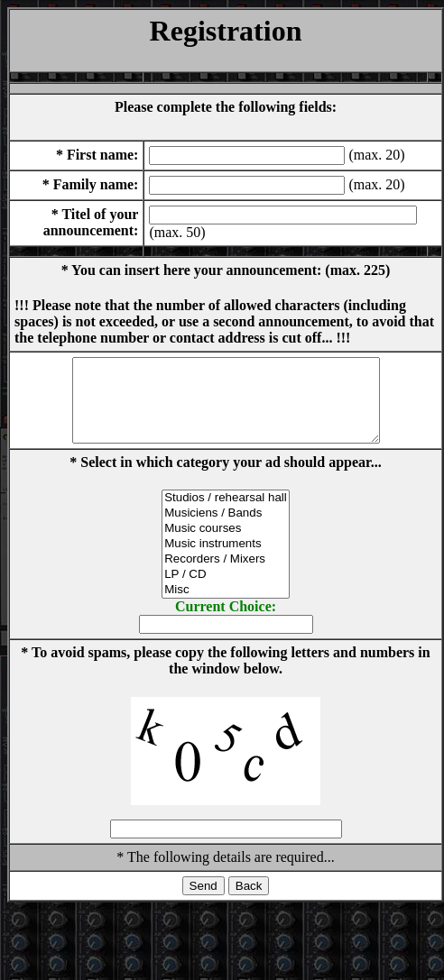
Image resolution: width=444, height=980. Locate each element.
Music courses (226, 545)
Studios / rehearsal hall (226, 514)
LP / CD (226, 591)
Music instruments (226, 560)
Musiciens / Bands (226, 530)
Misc (226, 606)
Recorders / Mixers (226, 576)
